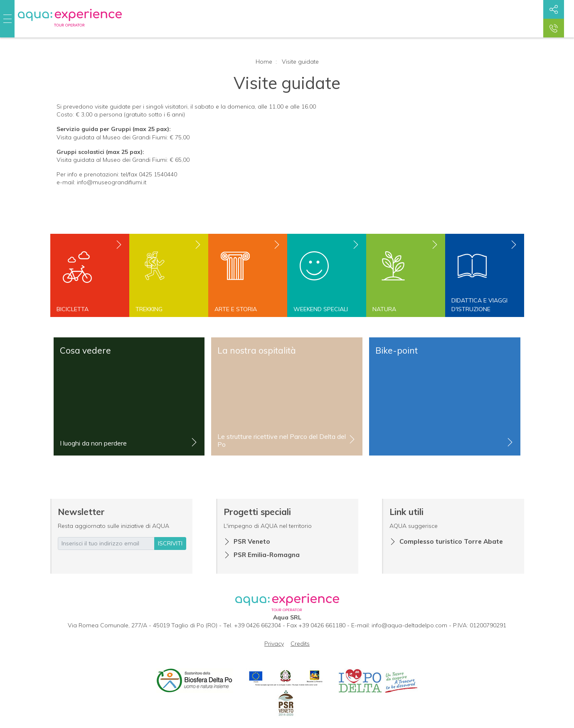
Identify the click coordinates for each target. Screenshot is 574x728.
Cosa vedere (85, 350)
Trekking (149, 309)
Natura (384, 309)
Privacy (274, 644)
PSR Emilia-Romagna (267, 555)
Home (264, 62)
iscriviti (170, 543)
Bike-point (397, 350)
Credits (300, 644)
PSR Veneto (252, 541)
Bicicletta (73, 309)
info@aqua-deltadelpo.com (409, 625)
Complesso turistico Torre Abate (451, 541)
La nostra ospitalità (257, 350)
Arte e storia (236, 309)
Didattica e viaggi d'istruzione (479, 305)
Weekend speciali (321, 309)
